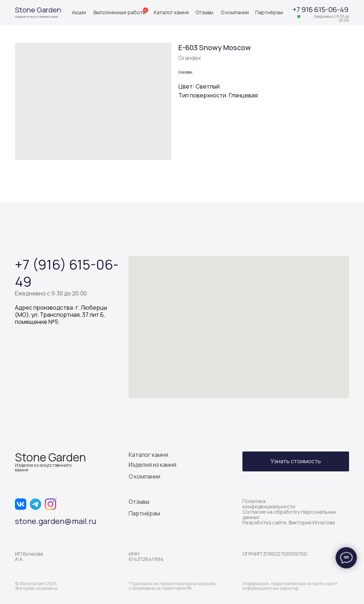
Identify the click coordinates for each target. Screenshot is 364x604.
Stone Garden (38, 10)
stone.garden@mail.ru (56, 521)
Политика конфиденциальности (269, 504)
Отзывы (204, 12)
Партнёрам (269, 12)
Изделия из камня (152, 465)
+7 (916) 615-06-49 (67, 273)
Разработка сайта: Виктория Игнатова (289, 522)
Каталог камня (171, 12)
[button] (296, 461)
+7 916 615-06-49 (320, 9)
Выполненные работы (120, 12)
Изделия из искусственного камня (36, 17)
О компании (235, 12)
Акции (79, 12)
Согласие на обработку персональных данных (289, 514)
